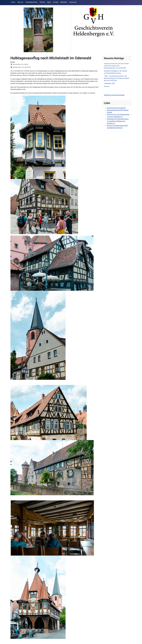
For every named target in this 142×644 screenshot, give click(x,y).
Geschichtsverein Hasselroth (116, 108)
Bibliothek (64, 2)
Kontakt (56, 2)
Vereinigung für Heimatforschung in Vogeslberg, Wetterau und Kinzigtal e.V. (118, 121)
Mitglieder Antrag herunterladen (114, 95)
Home (13, 2)
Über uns (20, 2)
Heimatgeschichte (31, 2)
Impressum (73, 2)
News (49, 2)
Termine (42, 2)
